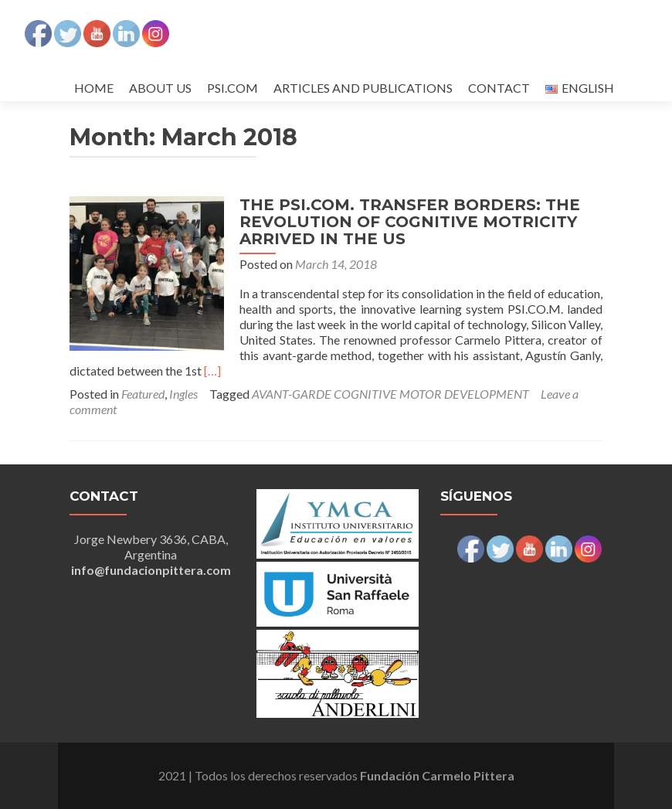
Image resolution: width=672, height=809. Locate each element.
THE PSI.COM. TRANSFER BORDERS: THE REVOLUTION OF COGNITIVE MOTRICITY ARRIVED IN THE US (410, 222)
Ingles (183, 394)
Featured (143, 394)
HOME (94, 88)
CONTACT (499, 88)
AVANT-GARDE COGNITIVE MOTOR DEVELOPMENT (390, 394)
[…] (212, 371)
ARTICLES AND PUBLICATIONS (363, 88)
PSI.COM (232, 88)
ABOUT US (160, 88)
